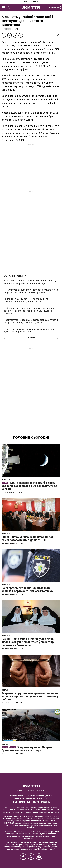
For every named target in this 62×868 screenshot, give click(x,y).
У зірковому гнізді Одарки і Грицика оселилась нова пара (27, 749)
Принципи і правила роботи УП (25, 802)
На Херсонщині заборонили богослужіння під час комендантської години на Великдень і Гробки (29, 311)
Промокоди (46, 802)
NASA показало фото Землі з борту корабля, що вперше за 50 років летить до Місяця (30, 282)
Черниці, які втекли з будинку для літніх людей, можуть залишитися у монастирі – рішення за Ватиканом (29, 642)
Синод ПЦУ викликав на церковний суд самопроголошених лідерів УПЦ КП (26, 300)
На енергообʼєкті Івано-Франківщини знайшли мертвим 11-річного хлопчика (27, 590)
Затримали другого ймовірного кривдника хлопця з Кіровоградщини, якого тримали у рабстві (30, 696)
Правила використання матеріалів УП (31, 799)
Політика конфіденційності (40, 796)
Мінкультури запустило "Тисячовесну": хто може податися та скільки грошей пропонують (31, 291)
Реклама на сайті (17, 796)
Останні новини (15, 276)
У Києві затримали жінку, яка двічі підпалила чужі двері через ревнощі (29, 330)
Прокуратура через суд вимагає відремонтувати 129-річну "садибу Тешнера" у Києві (31, 321)
